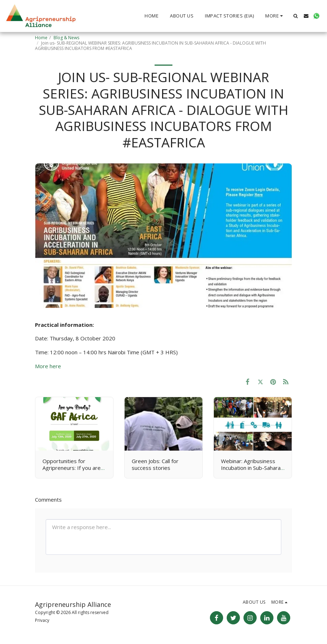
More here (48, 366)
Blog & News (66, 38)
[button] (296, 16)
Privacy (42, 620)
